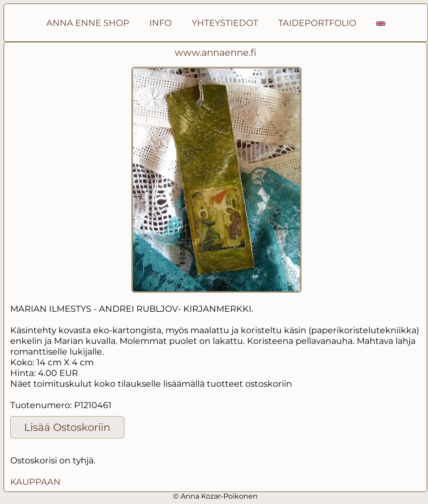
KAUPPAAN (35, 482)
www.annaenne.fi (216, 52)
